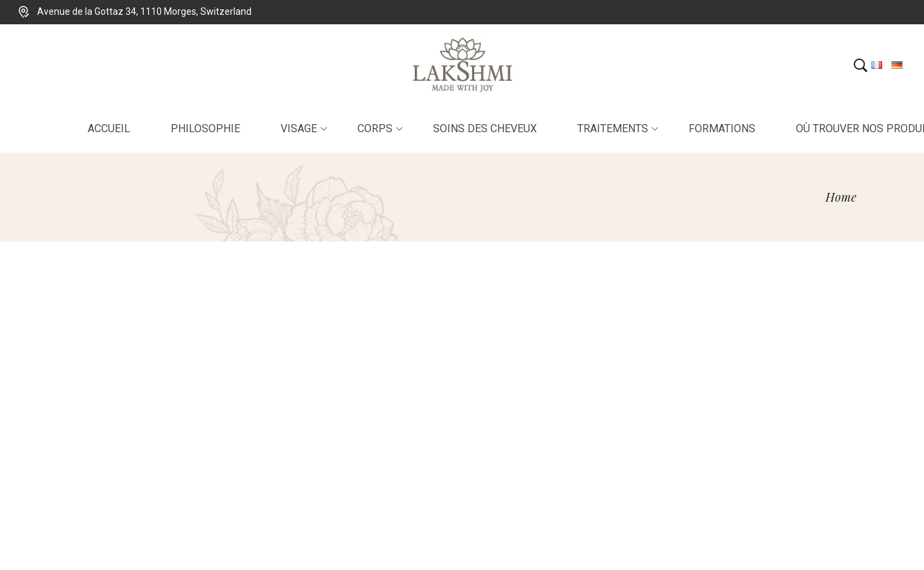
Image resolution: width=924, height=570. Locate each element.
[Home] (841, 197)
